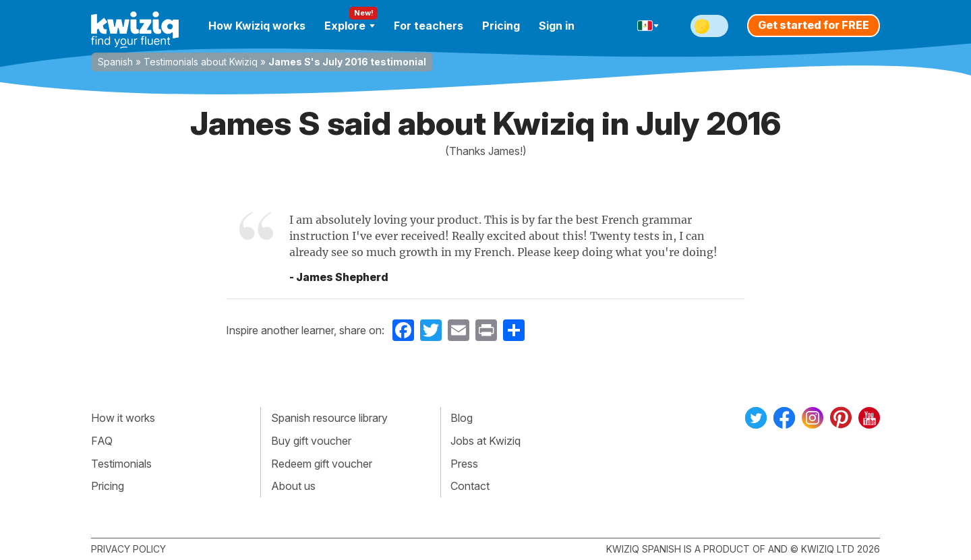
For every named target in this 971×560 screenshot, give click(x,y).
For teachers (429, 26)
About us (293, 486)
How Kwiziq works (257, 26)
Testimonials (121, 464)
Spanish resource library (329, 418)
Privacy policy (128, 549)
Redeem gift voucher (322, 464)
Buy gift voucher (311, 441)
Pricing (501, 26)
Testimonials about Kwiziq (201, 62)
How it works (123, 418)
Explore (350, 26)
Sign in (557, 26)
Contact (470, 486)
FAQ (102, 441)
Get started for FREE (814, 25)
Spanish (115, 62)
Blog (462, 418)
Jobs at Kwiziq (486, 441)
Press (464, 464)
